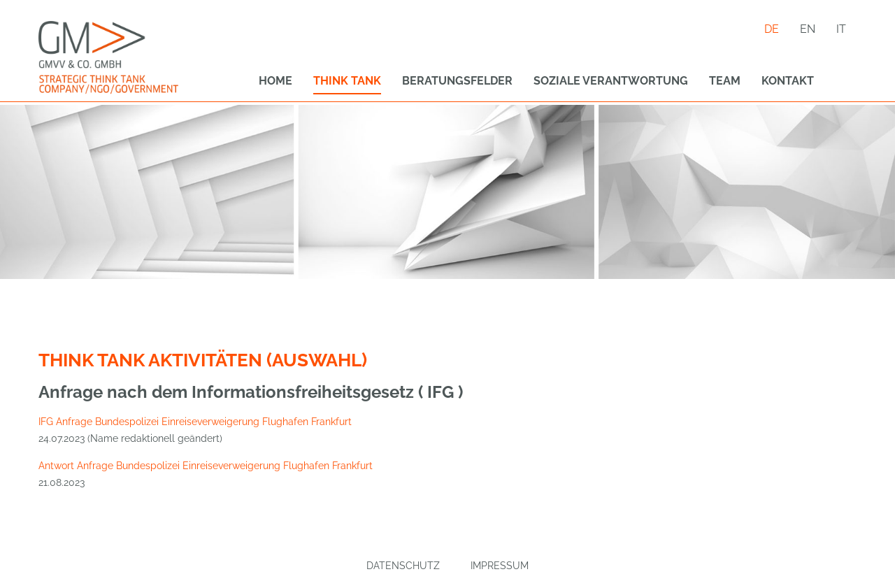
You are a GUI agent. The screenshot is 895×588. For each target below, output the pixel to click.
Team (725, 81)
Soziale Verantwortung (611, 81)
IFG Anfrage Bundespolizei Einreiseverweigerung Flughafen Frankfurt (195, 422)
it (841, 29)
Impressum (500, 566)
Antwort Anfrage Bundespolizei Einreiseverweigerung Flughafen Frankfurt (206, 466)
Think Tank (347, 81)
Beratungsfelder (457, 81)
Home (275, 81)
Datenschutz (403, 566)
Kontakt (788, 81)
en (808, 29)
